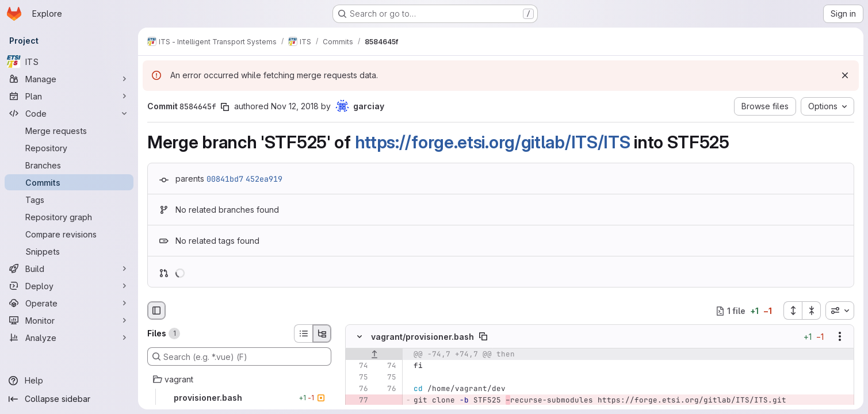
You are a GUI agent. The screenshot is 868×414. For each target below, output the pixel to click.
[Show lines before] (374, 355)
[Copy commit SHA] (225, 107)
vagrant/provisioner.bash (422, 337)
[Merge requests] (69, 131)
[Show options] (840, 337)
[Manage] (69, 79)
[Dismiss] (845, 75)
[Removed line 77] (358, 401)
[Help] (69, 381)
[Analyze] (69, 338)
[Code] (69, 113)
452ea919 (264, 179)
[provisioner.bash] (239, 398)
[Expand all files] (793, 310)
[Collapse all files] (812, 310)
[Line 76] (358, 389)
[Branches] (69, 165)
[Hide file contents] (360, 337)
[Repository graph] (69, 217)
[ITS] (69, 62)
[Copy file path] (483, 337)
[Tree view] (322, 333)
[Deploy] (69, 286)
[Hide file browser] (156, 310)
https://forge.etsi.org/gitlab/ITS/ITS (493, 142)
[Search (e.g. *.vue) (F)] (239, 356)
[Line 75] (358, 378)
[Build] (69, 269)
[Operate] (69, 303)
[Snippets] (69, 251)
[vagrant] (239, 379)
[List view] (303, 333)
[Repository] (69, 148)
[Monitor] (69, 320)
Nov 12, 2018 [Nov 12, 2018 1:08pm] (295, 106)
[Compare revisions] (69, 234)
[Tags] (69, 200)
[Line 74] (358, 366)
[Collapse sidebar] (69, 399)
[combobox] (840, 310)
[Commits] (69, 182)
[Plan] (69, 96)
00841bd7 (225, 179)
